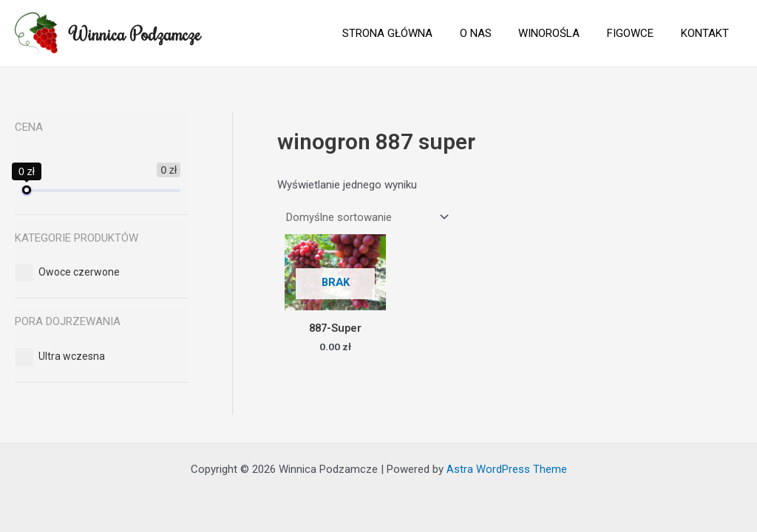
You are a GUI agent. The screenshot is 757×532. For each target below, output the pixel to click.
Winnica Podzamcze (135, 33)
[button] (79, 272)
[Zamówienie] (365, 217)
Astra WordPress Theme (507, 469)
